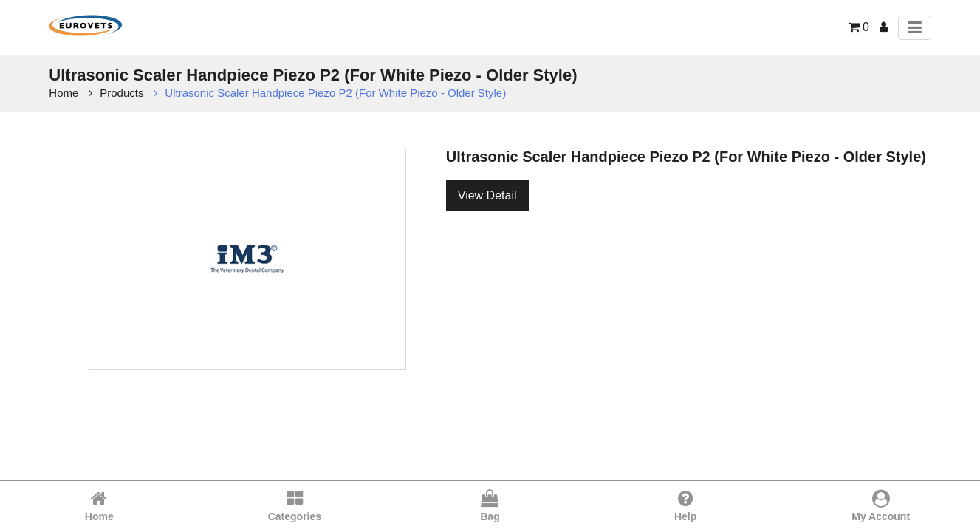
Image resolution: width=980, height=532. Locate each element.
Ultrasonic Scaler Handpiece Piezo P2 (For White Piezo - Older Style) (335, 93)
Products (121, 93)
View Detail (487, 195)
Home (64, 93)
